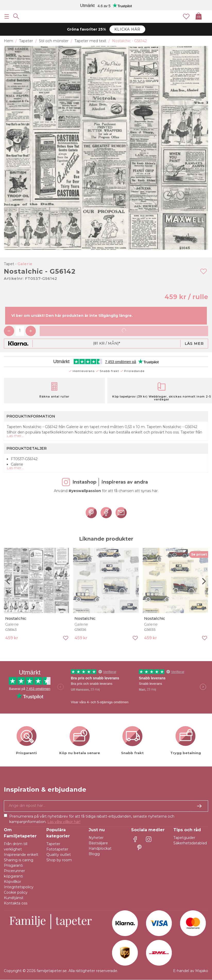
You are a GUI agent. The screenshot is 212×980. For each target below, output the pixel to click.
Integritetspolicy (19, 887)
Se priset (199, 554)
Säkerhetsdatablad (190, 843)
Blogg (94, 854)
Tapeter (53, 844)
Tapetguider (184, 838)
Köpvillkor (12, 882)
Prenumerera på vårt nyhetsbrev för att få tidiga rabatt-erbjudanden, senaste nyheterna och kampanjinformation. (92, 819)
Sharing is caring (19, 860)
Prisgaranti (13, 865)
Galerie (25, 264)
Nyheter (96, 838)
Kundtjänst (14, 898)
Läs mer (194, 344)
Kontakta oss (16, 903)
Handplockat (100, 848)
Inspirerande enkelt (21, 855)
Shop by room (59, 860)
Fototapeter (57, 849)
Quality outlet (59, 855)
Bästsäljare (98, 843)
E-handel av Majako (191, 971)
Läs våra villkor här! (64, 822)
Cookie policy (16, 892)
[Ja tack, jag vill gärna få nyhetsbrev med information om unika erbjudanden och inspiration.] (106, 806)
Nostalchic (16, 618)
